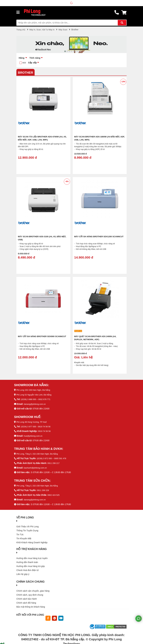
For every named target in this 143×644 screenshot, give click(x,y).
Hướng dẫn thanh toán (27, 561)
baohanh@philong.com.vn (36, 467)
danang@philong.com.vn (36, 404)
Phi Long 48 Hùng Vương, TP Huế (33, 422)
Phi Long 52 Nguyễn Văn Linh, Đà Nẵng (36, 395)
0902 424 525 (54, 494)
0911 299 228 (43, 489)
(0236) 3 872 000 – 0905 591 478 (53, 458)
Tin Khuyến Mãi (24, 537)
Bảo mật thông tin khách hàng (31, 606)
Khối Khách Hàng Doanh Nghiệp (32, 541)
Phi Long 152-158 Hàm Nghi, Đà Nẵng (35, 390)
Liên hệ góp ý (23, 573)
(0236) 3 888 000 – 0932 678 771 (37, 399)
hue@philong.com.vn (34, 435)
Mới (24, 63)
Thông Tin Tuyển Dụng (27, 529)
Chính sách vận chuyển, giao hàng (33, 590)
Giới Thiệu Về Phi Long (27, 525)
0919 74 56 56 (45, 431)
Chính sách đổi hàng (26, 602)
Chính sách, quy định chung (30, 594)
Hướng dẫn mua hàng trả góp (31, 565)
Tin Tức (20, 533)
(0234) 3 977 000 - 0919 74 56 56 (37, 426)
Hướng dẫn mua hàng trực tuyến (32, 557)
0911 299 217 (54, 462)
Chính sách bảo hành (27, 598)
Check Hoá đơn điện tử (27, 569)
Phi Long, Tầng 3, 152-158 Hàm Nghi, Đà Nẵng (39, 453)
